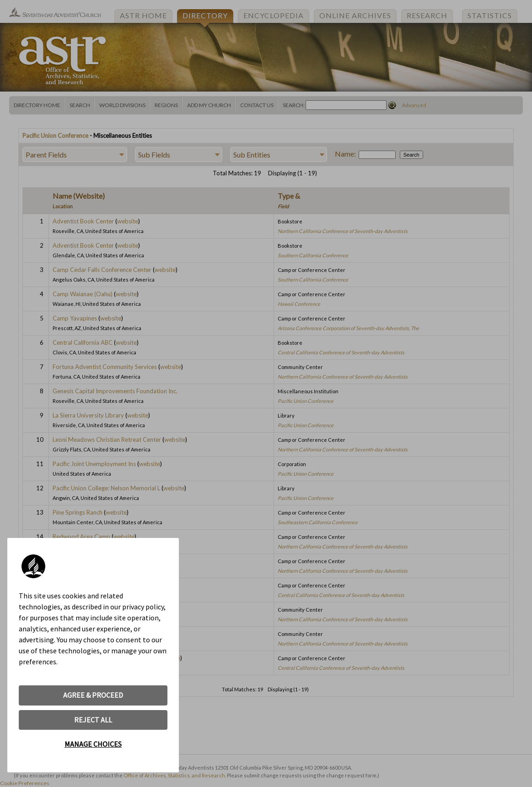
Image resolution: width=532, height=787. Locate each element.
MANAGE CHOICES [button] (93, 744)
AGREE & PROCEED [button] (93, 695)
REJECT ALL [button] (93, 720)
